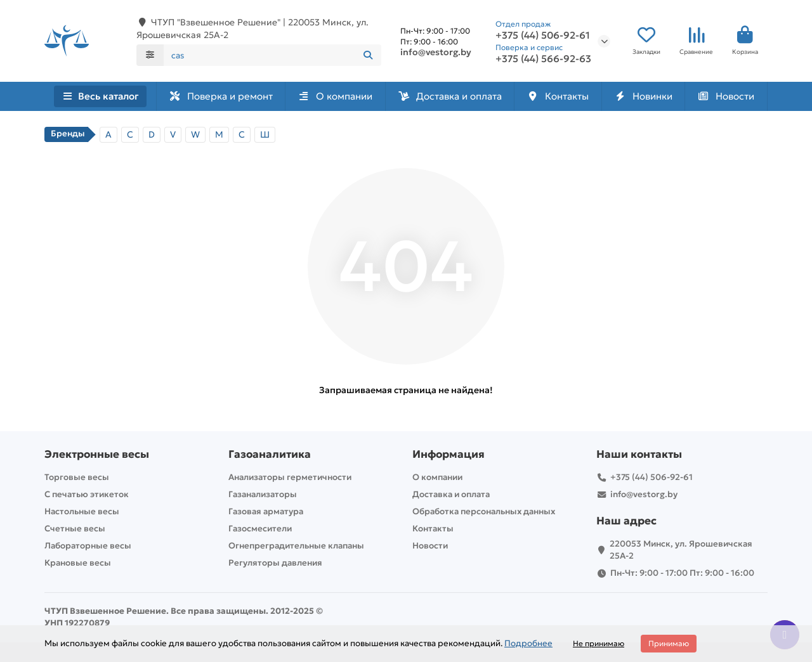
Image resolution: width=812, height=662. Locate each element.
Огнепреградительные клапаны (296, 546)
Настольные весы (82, 511)
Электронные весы (97, 454)
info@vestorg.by (436, 52)
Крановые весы (78, 563)
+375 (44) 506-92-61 (543, 36)
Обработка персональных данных (484, 511)
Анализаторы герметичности (290, 477)
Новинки (643, 96)
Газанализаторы (263, 494)
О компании (335, 96)
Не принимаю (599, 643)
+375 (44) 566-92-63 (543, 59)
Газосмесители (260, 529)
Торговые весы (77, 477)
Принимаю (669, 643)
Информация (449, 454)
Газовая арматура (266, 511)
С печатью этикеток (87, 494)
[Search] (272, 55)
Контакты (558, 96)
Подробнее (528, 643)
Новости (726, 96)
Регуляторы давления (275, 563)
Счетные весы (75, 529)
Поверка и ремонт (221, 96)
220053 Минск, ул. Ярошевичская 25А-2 (681, 550)
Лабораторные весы (88, 546)
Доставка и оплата (450, 96)
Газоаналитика (270, 454)
